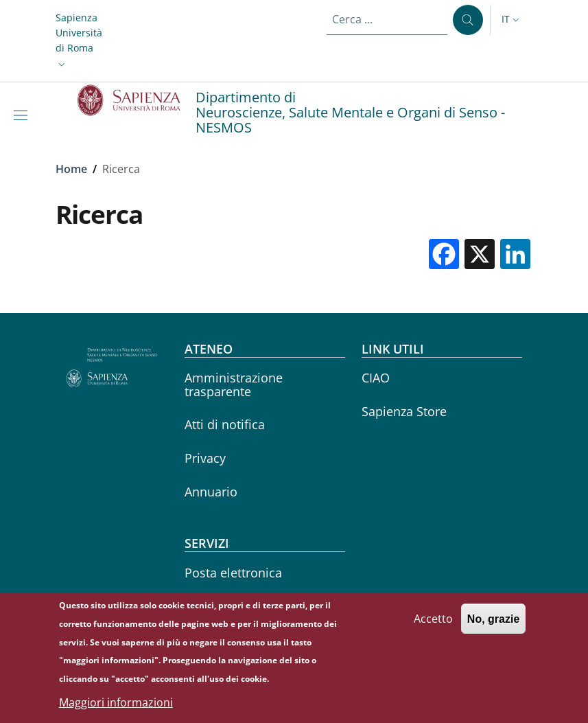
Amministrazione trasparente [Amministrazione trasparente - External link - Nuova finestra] (234, 384)
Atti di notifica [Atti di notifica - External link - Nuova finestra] (225, 424)
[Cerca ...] (468, 20)
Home (71, 169)
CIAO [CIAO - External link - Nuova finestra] (376, 378)
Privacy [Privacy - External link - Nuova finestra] (205, 458)
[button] (79, 41)
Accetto (433, 625)
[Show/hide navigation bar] (23, 115)
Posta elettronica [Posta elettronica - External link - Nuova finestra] (233, 573)
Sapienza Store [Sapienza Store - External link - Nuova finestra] (404, 411)
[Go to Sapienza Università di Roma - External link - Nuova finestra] (137, 100)
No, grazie (493, 625)
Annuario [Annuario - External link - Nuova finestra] (211, 492)
